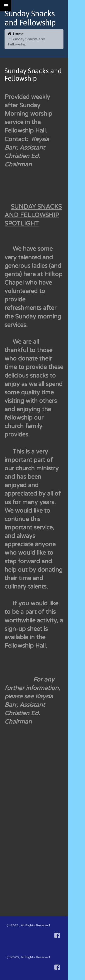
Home (18, 34)
